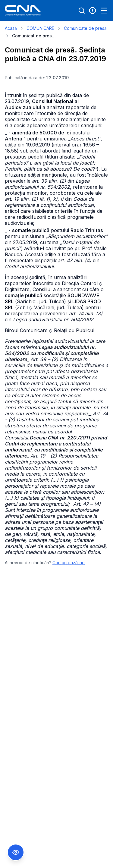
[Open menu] (104, 11)
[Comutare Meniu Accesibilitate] (16, 852)
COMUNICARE (40, 28)
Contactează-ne (69, 563)
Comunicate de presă (85, 28)
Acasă (11, 28)
